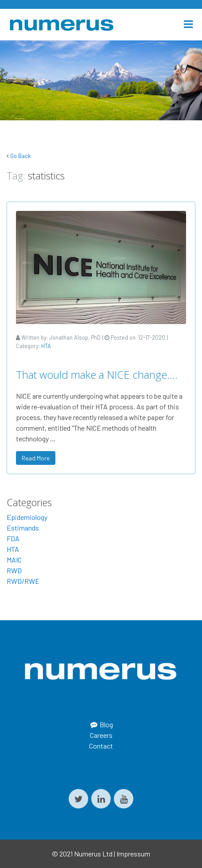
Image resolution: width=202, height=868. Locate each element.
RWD (14, 570)
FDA (13, 538)
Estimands (23, 528)
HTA (46, 346)
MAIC (14, 560)
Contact (101, 746)
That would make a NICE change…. (97, 375)
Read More (36, 458)
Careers (101, 735)
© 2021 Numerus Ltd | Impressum (101, 854)
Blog (101, 724)
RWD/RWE (23, 581)
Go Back (20, 156)
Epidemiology (27, 517)
